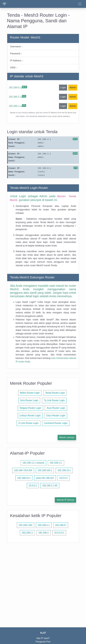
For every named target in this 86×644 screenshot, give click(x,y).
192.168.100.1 (45, 470)
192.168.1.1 (15, 106)
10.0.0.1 (33, 486)
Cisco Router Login (56, 416)
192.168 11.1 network (33, 463)
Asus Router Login (56, 408)
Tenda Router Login (55, 393)
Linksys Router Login (30, 416)
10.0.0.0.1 (59, 533)
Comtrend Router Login (56, 423)
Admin (73, 87)
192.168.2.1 (15, 97)
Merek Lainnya (67, 437)
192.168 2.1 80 (50, 486)
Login (63, 87)
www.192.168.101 (45, 478)
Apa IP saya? (43, 638)
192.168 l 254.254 (23, 470)
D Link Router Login (28, 423)
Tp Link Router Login (54, 400)
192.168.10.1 (24, 478)
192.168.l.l (44, 533)
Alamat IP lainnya (65, 500)
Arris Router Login (29, 400)
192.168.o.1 (44, 525)
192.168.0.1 (15, 87)
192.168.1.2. (56, 463)
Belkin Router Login (30, 393)
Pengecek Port (43, 642)
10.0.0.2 (63, 478)
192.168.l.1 (27, 533)
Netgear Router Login (30, 408)
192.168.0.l (61, 525)
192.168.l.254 (25, 525)
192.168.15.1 (64, 470)
